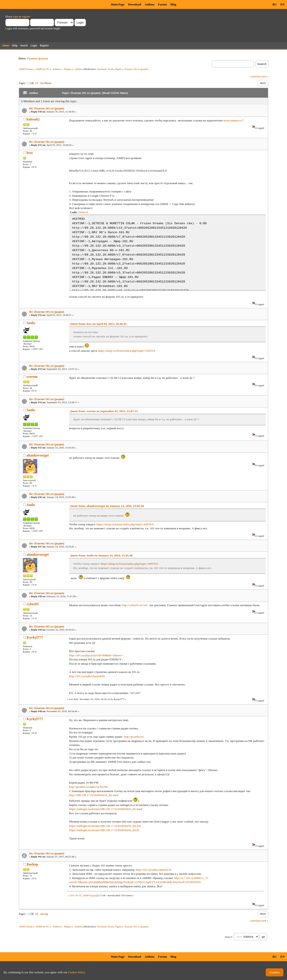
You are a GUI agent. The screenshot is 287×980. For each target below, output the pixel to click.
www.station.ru (232, 120)
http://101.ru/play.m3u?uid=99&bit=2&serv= (96, 655)
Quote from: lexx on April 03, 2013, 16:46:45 (98, 324)
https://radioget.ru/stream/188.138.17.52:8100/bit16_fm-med (105, 809)
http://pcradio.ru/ (134, 737)
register (26, 17)
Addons (150, 4)
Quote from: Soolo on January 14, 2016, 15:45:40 (101, 555)
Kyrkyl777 (35, 637)
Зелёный (102, 69)
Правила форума (37, 58)
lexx (30, 153)
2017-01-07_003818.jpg (82, 895)
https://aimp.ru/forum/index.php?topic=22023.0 (126, 351)
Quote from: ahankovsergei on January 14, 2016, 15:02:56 (107, 506)
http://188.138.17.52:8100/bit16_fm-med (94, 795)
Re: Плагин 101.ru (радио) (47, 108)
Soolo (111, 69)
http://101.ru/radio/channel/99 (87, 676)
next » (265, 76)
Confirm (275, 972)
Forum (162, 4)
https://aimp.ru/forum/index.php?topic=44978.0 (125, 524)
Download (135, 4)
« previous (255, 76)
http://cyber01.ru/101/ (135, 605)
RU (275, 4)
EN (282, 4)
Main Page (118, 4)
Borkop (33, 864)
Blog (173, 4)
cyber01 (33, 604)
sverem (32, 377)
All (37, 83)
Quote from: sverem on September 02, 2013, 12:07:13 (104, 411)
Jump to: (229, 937)
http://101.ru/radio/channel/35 (154, 870)
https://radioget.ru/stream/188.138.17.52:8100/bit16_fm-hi (104, 830)
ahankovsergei (38, 455)
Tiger (118, 69)
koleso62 (33, 119)
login (16, 17)
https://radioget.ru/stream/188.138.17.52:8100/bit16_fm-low (105, 826)
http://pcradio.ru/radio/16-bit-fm (88, 787)
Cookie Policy (77, 972)
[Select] (83, 212)
